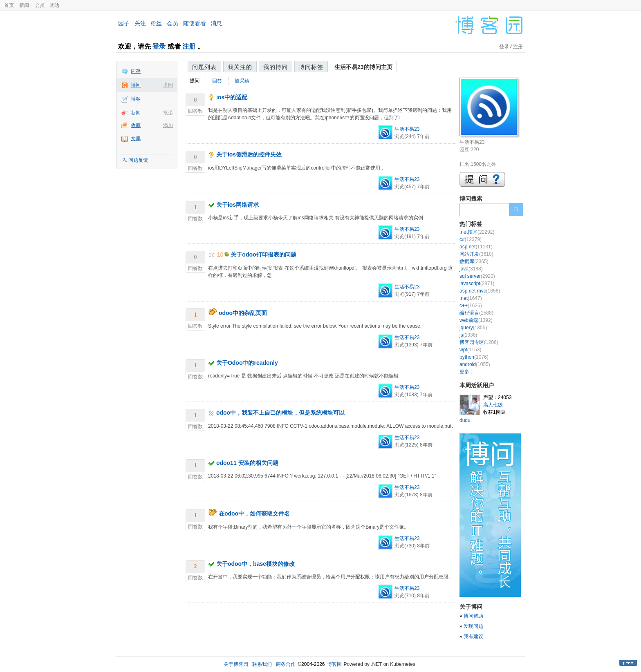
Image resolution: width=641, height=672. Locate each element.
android (475, 364)
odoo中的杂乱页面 (243, 313)
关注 (140, 23)
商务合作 (286, 664)
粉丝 (156, 23)
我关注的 (240, 67)
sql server (477, 276)
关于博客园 (236, 664)
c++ (471, 306)
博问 (136, 85)
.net (471, 298)
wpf (470, 350)
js (468, 335)
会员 (40, 5)
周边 (55, 5)
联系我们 (262, 664)
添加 (168, 125)
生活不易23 (407, 129)
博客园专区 (479, 342)
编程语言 (476, 313)
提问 (168, 85)
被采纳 (242, 81)
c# (471, 239)
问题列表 (204, 67)
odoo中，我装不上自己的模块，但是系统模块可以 (280, 413)
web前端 (476, 320)
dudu (465, 420)
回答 (217, 81)
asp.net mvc (480, 291)
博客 (136, 99)
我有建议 (473, 636)
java (471, 269)
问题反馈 (138, 160)
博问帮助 (473, 616)
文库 (136, 138)
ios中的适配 (232, 97)
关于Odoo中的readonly (247, 363)
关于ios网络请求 (238, 205)
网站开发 (476, 254)
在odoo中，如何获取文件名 (254, 513)
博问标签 (311, 67)
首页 (9, 5)
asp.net (476, 247)
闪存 (136, 71)
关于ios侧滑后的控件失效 (249, 154)
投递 (168, 113)
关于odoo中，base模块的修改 (256, 564)
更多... (466, 372)
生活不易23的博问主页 (363, 67)
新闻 (24, 5)
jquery (473, 328)
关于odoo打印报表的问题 (263, 255)
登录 (159, 46)
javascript (477, 284)
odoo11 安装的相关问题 (247, 463)
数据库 (474, 261)
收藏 (136, 125)
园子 (124, 23)
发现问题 (473, 626)
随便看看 (195, 23)
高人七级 (493, 405)
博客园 (334, 664)
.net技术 (477, 232)
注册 (189, 46)
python (474, 357)
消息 (216, 23)
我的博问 (276, 67)
